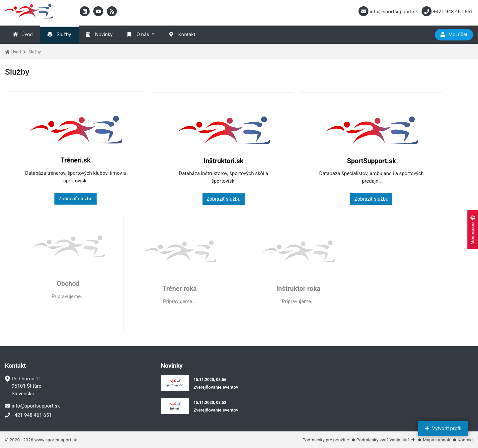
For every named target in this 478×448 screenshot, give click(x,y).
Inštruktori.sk (180, 160)
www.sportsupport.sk (56, 440)
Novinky (99, 34)
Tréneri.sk (61, 160)
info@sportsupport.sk (32, 406)
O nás (138, 34)
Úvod (23, 34)
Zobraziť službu (61, 199)
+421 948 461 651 (28, 415)
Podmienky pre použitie (326, 440)
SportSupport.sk (298, 160)
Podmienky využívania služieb (386, 440)
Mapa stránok (437, 440)
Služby (59, 34)
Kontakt (182, 34)
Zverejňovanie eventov (216, 387)
